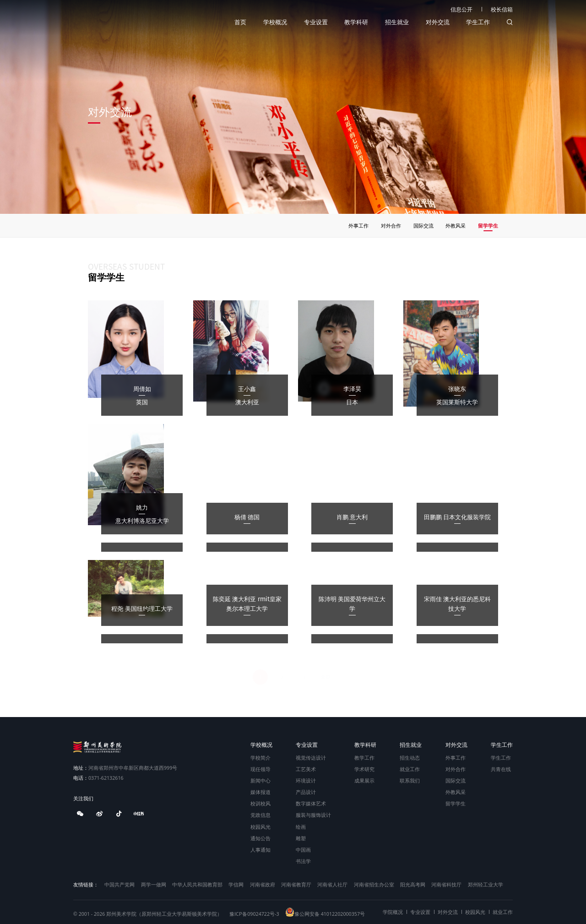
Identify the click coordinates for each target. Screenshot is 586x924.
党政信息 (260, 815)
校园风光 (260, 827)
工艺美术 (306, 769)
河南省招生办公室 (374, 884)
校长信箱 (502, 9)
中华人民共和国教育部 (197, 884)
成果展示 (364, 780)
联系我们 (410, 780)
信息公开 (461, 9)
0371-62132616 (98, 778)
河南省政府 (263, 884)
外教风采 (456, 792)
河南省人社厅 (332, 884)
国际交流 (456, 780)
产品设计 (306, 792)
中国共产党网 (119, 884)
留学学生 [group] (489, 226)
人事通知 (260, 850)
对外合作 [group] (392, 226)
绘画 (301, 827)
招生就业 (397, 22)
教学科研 (356, 22)
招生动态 (410, 758)
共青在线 (501, 769)
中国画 (303, 850)
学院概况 (393, 912)
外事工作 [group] (360, 226)
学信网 (236, 884)
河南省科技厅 (446, 884)
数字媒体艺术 (311, 803)
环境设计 (306, 780)
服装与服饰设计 (313, 815)
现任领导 (260, 769)
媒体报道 (260, 792)
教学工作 (364, 758)
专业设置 (316, 22)
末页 (326, 676)
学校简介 (260, 758)
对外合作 (456, 769)
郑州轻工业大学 (486, 884)
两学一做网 (154, 884)
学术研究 (364, 769)
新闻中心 (260, 780)
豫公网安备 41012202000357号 (325, 914)
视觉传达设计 (311, 758)
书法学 (303, 861)
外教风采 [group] (457, 226)
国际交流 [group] (424, 226)
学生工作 (478, 22)
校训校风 (260, 803)
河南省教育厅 (296, 884)
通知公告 (260, 838)
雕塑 (301, 838)
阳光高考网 (413, 884)
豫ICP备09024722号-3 (254, 914)
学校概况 (275, 22)
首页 (240, 22)
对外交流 (438, 22)
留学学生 (456, 803)
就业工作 (410, 769)
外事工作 (456, 758)
